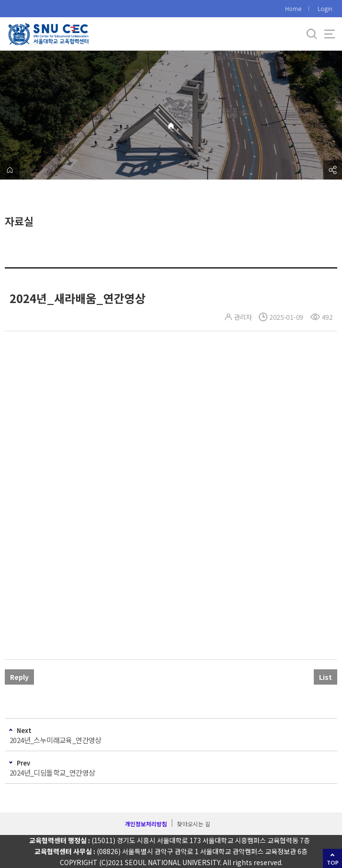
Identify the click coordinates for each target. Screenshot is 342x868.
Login (325, 8)
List (325, 677)
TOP (333, 862)
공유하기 (332, 170)
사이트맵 (330, 34)
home (10, 170)
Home (293, 8)
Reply (19, 677)
